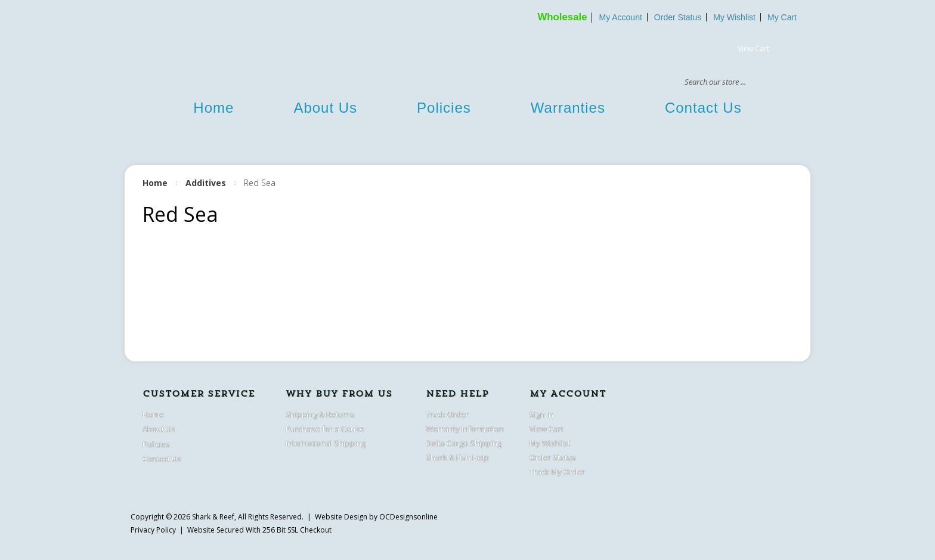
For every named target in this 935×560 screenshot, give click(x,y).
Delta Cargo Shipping (464, 443)
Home (213, 108)
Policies (444, 108)
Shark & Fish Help (457, 457)
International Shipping (326, 443)
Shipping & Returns (320, 414)
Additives (206, 183)
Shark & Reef (213, 517)
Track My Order (557, 472)
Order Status (678, 17)
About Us (325, 108)
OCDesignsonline (408, 517)
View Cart (753, 49)
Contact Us (703, 108)
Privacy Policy (153, 530)
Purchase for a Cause (325, 429)
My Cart (782, 17)
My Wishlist (734, 17)
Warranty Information (465, 429)
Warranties (568, 108)
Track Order (447, 414)
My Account (620, 17)
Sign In (541, 414)
